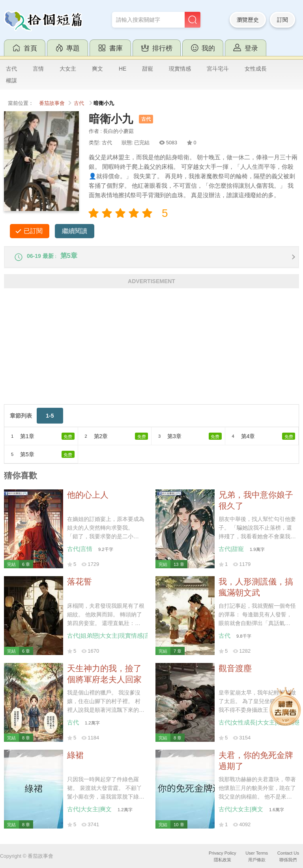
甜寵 (148, 69)
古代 (11, 69)
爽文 (97, 69)
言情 (38, 69)
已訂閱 (33, 231)
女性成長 (256, 69)
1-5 (50, 420)
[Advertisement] (151, 353)
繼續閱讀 (75, 231)
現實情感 (180, 69)
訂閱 (282, 20)
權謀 (11, 80)
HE (123, 69)
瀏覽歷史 (248, 20)
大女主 (68, 69)
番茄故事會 (52, 103)
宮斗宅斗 (218, 69)
